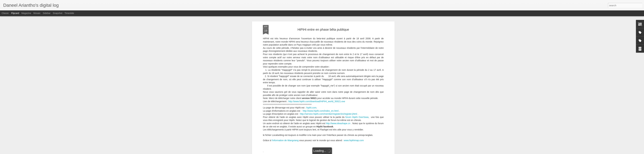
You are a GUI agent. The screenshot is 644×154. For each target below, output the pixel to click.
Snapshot (58, 13)
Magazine (26, 13)
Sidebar (47, 13)
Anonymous (336, 140)
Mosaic (37, 13)
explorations (319, 144)
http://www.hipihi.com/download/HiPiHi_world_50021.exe (317, 84)
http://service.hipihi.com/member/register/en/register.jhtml (329, 97)
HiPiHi (330, 144)
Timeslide (69, 13)
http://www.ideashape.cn (338, 106)
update (338, 144)
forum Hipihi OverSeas (357, 100)
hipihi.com (311, 90)
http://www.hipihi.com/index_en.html (321, 94)
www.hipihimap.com (354, 123)
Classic (5, 13)
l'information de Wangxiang (285, 123)
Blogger (342, 152)
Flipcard (15, 13)
